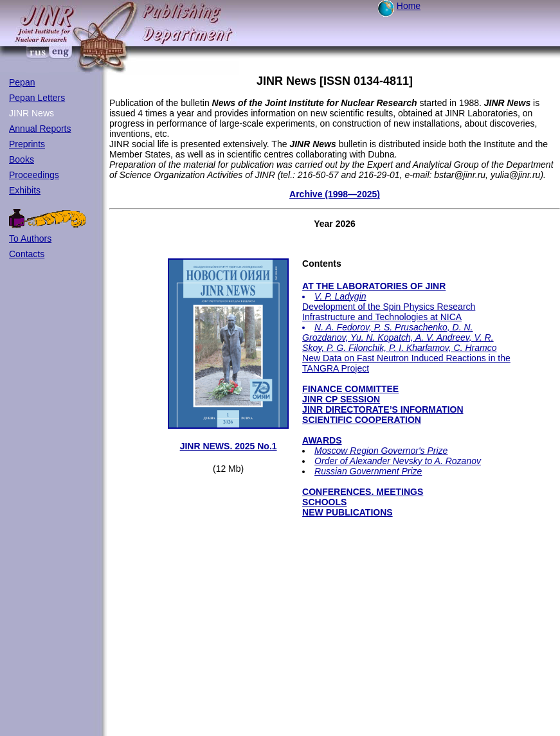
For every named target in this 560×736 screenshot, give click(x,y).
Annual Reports (40, 129)
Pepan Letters (37, 98)
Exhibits (25, 190)
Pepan (22, 82)
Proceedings (34, 175)
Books (22, 159)
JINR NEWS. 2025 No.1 (229, 446)
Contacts (27, 254)
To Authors (30, 238)
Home (409, 6)
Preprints (27, 144)
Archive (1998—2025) (335, 194)
